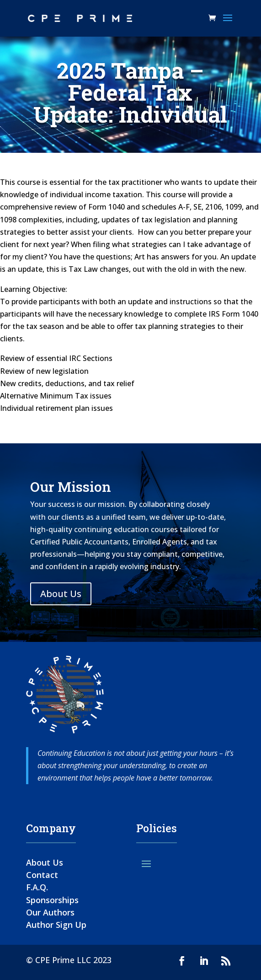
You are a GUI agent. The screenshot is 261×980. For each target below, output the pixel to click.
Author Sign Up (56, 925)
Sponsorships (52, 900)
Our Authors (50, 912)
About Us (61, 594)
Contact (42, 875)
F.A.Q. (37, 887)
